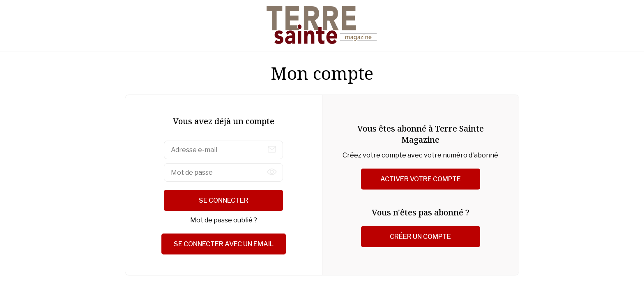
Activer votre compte (421, 179)
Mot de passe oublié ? (224, 220)
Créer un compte (420, 237)
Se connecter (224, 200)
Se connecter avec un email (224, 244)
